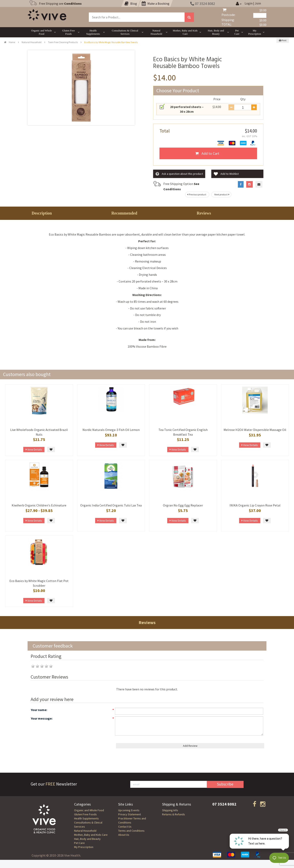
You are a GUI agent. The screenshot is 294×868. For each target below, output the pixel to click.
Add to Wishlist (226, 174)
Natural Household (32, 42)
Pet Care (79, 843)
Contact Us (125, 827)
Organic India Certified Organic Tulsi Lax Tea (111, 505)
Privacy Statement (130, 814)
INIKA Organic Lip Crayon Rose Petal (255, 505)
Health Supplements (86, 818)
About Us (124, 835)
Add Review (190, 746)
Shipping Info (170, 810)
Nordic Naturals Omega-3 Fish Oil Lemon (111, 430)
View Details (34, 450)
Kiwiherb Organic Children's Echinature (39, 505)
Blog (131, 3)
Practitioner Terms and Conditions (132, 820)
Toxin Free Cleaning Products (63, 42)
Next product (222, 194)
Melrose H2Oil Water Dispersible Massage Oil (255, 430)
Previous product (196, 194)
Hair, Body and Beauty (87, 839)
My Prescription (84, 847)
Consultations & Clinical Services (88, 825)
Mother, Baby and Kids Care (91, 835)
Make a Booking (156, 3)
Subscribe (225, 784)
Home (10, 42)
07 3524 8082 (203, 4)
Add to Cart (207, 153)
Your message (41, 718)
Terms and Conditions (131, 831)
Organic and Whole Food (89, 810)
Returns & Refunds (174, 814)
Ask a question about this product (179, 174)
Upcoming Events (129, 810)
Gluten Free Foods (85, 814)
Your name (39, 710)
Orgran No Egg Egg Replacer (183, 505)
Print (283, 40)
